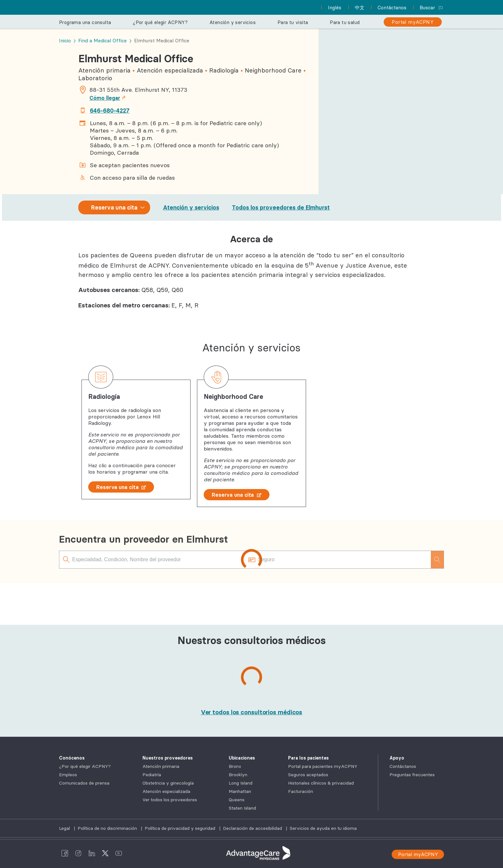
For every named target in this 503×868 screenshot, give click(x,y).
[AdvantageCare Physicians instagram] (78, 853)
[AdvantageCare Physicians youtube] (119, 853)
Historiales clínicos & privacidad (321, 783)
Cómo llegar (109, 98)
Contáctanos (403, 766)
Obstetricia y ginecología (168, 783)
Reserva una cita (121, 487)
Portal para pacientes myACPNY (323, 766)
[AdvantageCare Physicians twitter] (105, 853)
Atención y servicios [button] (233, 22)
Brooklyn (238, 775)
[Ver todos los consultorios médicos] (252, 712)
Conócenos (72, 758)
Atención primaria (161, 766)
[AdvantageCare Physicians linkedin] (92, 853)
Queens (237, 800)
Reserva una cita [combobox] (114, 207)
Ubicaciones (242, 758)
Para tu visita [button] (293, 22)
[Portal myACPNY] (413, 22)
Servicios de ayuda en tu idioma (323, 828)
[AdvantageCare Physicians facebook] (65, 853)
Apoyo (397, 758)
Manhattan (240, 791)
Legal (65, 828)
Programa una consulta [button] (85, 22)
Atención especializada (166, 791)
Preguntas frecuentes (412, 775)
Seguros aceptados (308, 775)
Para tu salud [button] (345, 22)
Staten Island (242, 808)
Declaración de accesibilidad (253, 828)
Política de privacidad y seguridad (181, 828)
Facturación (301, 791)
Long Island (241, 783)
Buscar (427, 8)
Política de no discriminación (108, 828)
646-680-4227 (110, 111)
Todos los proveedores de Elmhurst (281, 207)
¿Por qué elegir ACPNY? (85, 766)
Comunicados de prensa (84, 783)
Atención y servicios (191, 207)
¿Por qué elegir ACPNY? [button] (160, 22)
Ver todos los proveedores (170, 800)
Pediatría (152, 775)
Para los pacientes (308, 758)
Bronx (235, 766)
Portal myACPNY (418, 854)
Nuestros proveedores (168, 758)
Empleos (68, 775)
